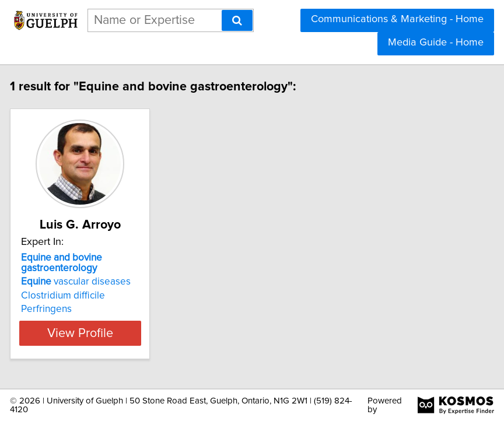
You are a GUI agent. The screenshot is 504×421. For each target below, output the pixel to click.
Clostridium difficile (86, 296)
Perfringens (70, 309)
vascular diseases (99, 282)
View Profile (104, 333)
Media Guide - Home (436, 43)
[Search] (237, 20)
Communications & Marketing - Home (397, 19)
